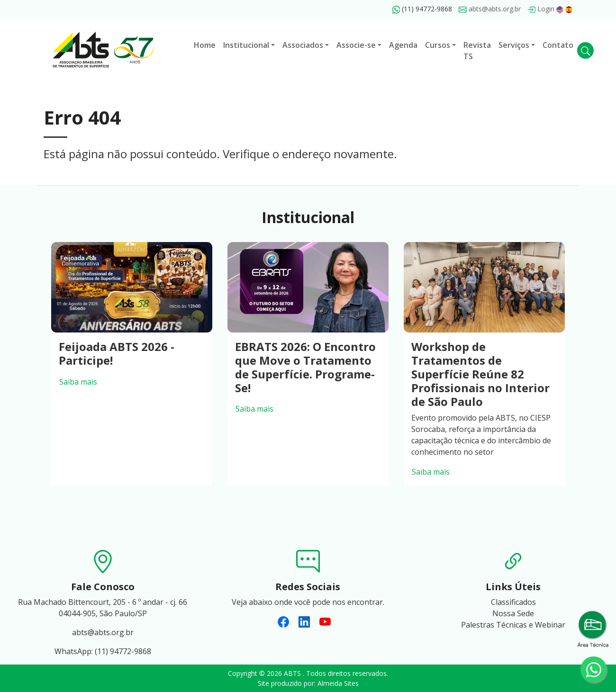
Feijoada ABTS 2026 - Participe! (117, 353)
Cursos (438, 45)
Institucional (246, 45)
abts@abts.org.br (490, 9)
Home (205, 45)
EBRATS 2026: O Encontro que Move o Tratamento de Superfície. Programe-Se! (305, 367)
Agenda (403, 45)
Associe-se (356, 45)
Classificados (513, 602)
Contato (558, 45)
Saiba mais (78, 382)
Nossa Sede (513, 613)
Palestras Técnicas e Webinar (513, 625)
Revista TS (477, 51)
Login (541, 9)
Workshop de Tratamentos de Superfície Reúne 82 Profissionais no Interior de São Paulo (480, 374)
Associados (303, 45)
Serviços (514, 45)
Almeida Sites (338, 683)
